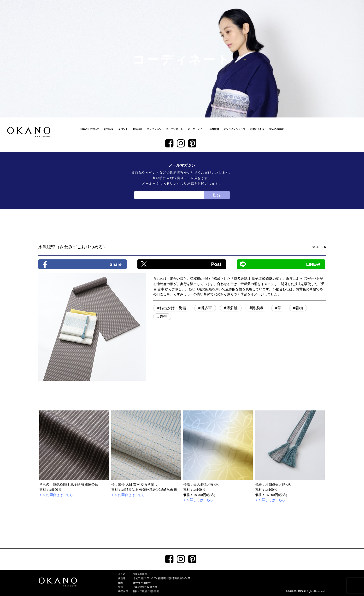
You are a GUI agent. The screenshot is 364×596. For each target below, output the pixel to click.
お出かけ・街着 (173, 308)
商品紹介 (137, 129)
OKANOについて (90, 129)
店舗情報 (214, 129)
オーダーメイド (196, 129)
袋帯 (163, 317)
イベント (123, 129)
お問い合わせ (257, 129)
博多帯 (206, 308)
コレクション (154, 129)
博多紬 (232, 308)
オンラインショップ (235, 129)
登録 (217, 195)
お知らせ (109, 129)
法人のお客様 (276, 129)
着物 (299, 308)
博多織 (258, 308)
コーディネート (175, 129)
